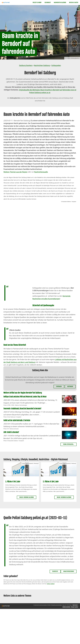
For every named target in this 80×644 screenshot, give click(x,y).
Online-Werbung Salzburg (27, 497)
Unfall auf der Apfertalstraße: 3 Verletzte (17, 420)
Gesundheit (48, 2)
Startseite (55, 571)
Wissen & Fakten (74, 2)
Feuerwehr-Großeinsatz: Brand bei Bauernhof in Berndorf (22, 408)
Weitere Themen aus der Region (15, 172)
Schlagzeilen (56, 65)
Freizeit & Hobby (37, 2)
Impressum (75, 605)
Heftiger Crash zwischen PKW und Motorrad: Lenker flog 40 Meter (25, 397)
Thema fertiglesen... (69, 444)
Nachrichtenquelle (41, 172)
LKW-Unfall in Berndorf (11, 432)
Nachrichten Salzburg (60, 2)
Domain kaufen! (75, 607)
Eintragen (59, 386)
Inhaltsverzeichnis (69, 571)
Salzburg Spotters (26, 65)
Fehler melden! (51, 584)
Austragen (70, 386)
